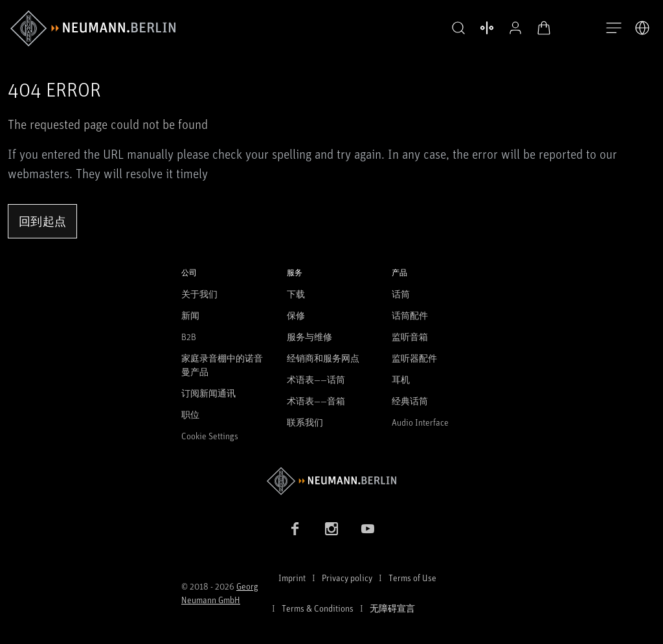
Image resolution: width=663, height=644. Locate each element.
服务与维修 (309, 337)
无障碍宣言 (392, 608)
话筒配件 (410, 315)
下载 (296, 294)
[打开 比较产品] (487, 28)
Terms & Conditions (318, 608)
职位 (190, 414)
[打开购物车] (544, 28)
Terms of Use (412, 578)
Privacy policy (347, 578)
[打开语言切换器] (642, 28)
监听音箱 (410, 337)
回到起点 (42, 221)
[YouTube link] (368, 529)
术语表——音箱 (316, 401)
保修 (296, 315)
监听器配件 (414, 358)
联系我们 (305, 422)
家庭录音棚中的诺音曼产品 (222, 365)
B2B (189, 337)
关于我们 (199, 294)
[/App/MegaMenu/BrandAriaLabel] (93, 29)
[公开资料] (515, 28)
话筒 (401, 294)
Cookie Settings (210, 436)
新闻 (190, 315)
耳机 (401, 379)
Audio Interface (420, 422)
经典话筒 (410, 401)
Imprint (292, 578)
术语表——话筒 (316, 379)
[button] (458, 29)
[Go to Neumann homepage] (331, 481)
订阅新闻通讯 (208, 393)
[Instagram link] (331, 529)
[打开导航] (614, 29)
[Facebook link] (295, 529)
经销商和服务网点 (323, 358)
